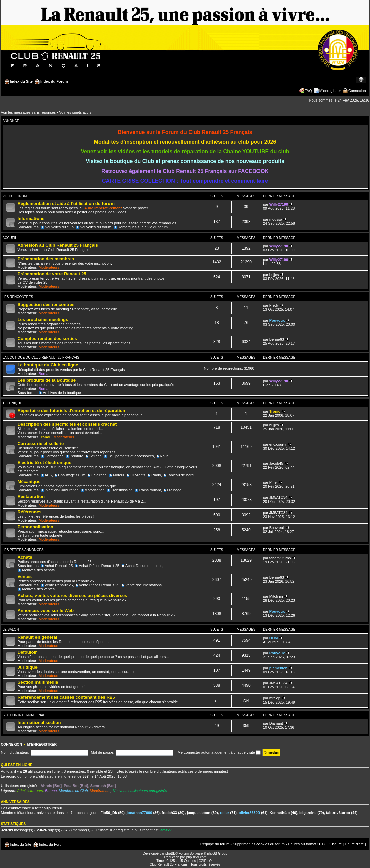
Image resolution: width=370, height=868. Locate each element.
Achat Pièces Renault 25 (99, 566)
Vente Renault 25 (59, 585)
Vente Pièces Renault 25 (99, 585)
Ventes (25, 576)
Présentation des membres (46, 259)
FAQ (308, 91)
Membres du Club (73, 791)
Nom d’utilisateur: (15, 752)
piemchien (278, 668)
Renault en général (38, 637)
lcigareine (308, 813)
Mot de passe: (103, 752)
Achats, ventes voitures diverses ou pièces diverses (72, 595)
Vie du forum (15, 196)
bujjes (274, 275)
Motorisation (95, 490)
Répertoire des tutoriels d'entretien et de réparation (71, 411)
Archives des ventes (38, 589)
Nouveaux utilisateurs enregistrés (140, 791)
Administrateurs (30, 791)
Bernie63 (277, 339)
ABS (48, 475)
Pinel (273, 482)
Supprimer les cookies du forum (259, 844)
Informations (31, 219)
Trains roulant (150, 490)
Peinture (77, 456)
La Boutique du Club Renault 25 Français (41, 358)
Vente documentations (143, 585)
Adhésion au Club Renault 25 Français (58, 245)
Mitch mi (276, 596)
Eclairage (99, 475)
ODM (274, 638)
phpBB (170, 853)
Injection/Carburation (62, 490)
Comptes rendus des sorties (47, 339)
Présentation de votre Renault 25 (52, 274)
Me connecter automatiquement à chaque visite (219, 752)
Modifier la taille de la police (361, 80)
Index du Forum (54, 81)
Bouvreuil (277, 528)
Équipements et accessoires (131, 456)
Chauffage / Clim (72, 475)
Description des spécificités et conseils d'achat (67, 424)
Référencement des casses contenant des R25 (66, 697)
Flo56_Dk (109, 813)
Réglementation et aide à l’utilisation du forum (66, 204)
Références (30, 512)
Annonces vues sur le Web (46, 611)
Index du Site (21, 81)
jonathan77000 (139, 813)
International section (39, 722)
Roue (164, 456)
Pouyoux (277, 320)
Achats (25, 557)
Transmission (122, 490)
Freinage (174, 490)
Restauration (31, 497)
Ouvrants (138, 475)
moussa (276, 219)
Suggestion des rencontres (46, 304)
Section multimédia (38, 682)
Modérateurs (49, 267)
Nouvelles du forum (96, 227)
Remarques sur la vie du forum (143, 227)
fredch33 (169, 813)
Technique (13, 403)
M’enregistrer (330, 91)
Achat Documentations (144, 566)
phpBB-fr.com (196, 857)
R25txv (165, 830)
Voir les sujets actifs (75, 112)
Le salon (11, 630)
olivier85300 (249, 813)
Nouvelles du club (59, 227)
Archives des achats (38, 570)
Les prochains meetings (43, 319)
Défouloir (27, 652)
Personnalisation (35, 527)
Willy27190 (279, 204)
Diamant (276, 723)
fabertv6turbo (280, 558)
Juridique (28, 667)
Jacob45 (276, 463)
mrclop (275, 698)
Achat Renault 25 (59, 566)
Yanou (46, 437)
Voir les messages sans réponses (28, 112)
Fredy (274, 305)
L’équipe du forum (215, 844)
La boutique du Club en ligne (48, 365)
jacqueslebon (199, 813)
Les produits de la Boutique (47, 380)
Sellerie (96, 456)
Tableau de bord (180, 475)
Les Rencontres (18, 297)
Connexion (357, 91)
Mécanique (29, 482)
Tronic (275, 411)
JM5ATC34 (278, 497)
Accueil (10, 238)
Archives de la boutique (62, 393)
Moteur (119, 475)
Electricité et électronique (45, 462)
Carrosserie (54, 456)
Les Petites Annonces (23, 550)
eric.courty (278, 444)
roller (225, 813)
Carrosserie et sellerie (41, 443)
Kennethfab (280, 813)
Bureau (44, 374)
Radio (156, 475)
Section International (24, 715)
